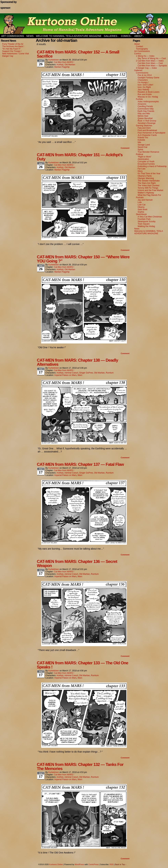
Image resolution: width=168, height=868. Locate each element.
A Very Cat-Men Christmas (150, 217)
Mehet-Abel (143, 116)
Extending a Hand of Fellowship (152, 166)
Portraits (140, 198)
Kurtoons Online (84, 24)
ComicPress (94, 864)
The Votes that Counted (148, 186)
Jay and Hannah (145, 200)
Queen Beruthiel (145, 118)
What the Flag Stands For (149, 195)
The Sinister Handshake (149, 181)
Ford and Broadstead (147, 130)
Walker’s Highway (146, 193)
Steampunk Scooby (147, 221)
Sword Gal (142, 147)
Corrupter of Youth (146, 162)
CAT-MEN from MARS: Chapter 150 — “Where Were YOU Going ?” (83, 259)
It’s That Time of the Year (149, 174)
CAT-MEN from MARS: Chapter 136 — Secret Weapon (77, 564)
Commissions (142, 73)
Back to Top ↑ (121, 864)
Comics (127, 36)
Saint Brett (142, 210)
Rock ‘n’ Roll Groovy (147, 121)
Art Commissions (13, 36)
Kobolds (141, 140)
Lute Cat (142, 205)
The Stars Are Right (147, 183)
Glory (140, 171)
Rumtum (110, 373)
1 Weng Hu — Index (145, 56)
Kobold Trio (143, 138)
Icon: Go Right (144, 87)
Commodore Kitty (146, 109)
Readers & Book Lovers (149, 92)
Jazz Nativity (143, 90)
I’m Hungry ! (143, 82)
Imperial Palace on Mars (65, 375)
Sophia (141, 212)
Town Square (144, 224)
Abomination (143, 159)
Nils (139, 142)
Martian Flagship (62, 67)
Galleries (111, 36)
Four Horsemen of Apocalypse (151, 133)
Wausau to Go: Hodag (148, 97)
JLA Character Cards (147, 135)
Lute (140, 202)
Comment (125, 148)
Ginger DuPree (86, 373)
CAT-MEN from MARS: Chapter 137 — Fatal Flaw (80, 464)
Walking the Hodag (146, 226)
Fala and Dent (144, 128)
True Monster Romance (148, 152)
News (30, 36)
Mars (80, 375)
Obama (141, 207)
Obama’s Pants (145, 176)
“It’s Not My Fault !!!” (11, 49)
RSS (112, 864)
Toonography (142, 49)
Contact (139, 46)
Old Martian (70, 65)
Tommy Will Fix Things (148, 188)
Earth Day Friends (146, 111)
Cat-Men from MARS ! (64, 62)
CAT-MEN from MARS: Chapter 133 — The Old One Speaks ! (83, 665)
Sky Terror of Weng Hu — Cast (152, 58)
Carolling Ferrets (145, 106)
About (139, 36)
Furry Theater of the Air (13, 44)
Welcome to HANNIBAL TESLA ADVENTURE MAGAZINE (69, 36)
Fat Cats (142, 169)
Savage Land (144, 145)
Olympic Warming (146, 178)
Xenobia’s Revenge (147, 123)
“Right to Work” (145, 157)
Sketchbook (141, 214)
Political (139, 154)
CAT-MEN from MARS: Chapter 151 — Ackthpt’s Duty (80, 157)
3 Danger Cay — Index (146, 68)
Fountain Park (144, 219)
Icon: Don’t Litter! (145, 85)
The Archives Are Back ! (13, 46)
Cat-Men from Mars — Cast (150, 63)
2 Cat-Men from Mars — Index (150, 61)
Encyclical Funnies (146, 164)
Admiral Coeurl (71, 373)
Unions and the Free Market (150, 190)
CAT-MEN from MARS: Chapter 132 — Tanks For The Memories (80, 767)
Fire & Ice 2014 (145, 75)
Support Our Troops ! (12, 51)
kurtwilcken (54, 60)
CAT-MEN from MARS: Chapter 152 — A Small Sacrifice (78, 54)
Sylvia (140, 150)
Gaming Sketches (144, 126)
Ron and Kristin (145, 94)
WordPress (79, 864)
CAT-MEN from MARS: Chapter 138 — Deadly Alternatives (77, 362)
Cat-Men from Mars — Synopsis (152, 66)
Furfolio (139, 99)
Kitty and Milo (144, 114)
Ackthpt (60, 65)
